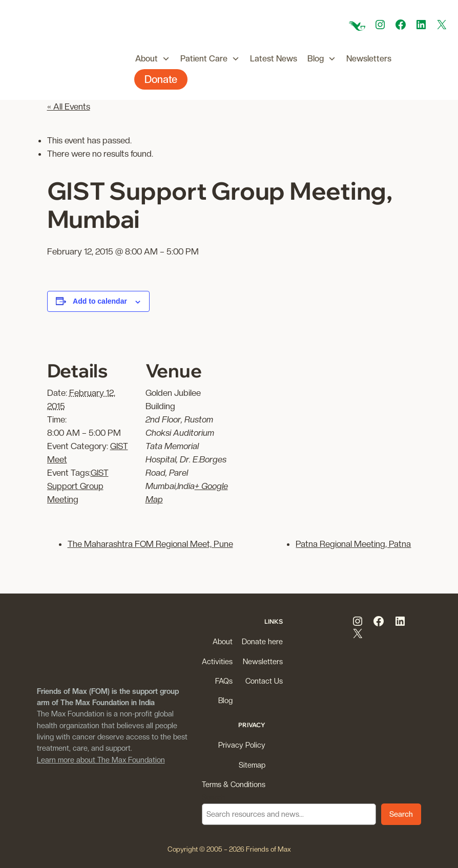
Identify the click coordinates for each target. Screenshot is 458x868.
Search (214, 797)
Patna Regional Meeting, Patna (353, 544)
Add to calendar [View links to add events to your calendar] (100, 301)
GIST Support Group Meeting (78, 486)
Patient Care (210, 59)
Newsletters (369, 59)
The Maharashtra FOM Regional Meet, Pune (150, 544)
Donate (161, 79)
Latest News (274, 59)
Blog (322, 59)
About (153, 59)
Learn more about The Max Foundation (101, 760)
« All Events (69, 107)
